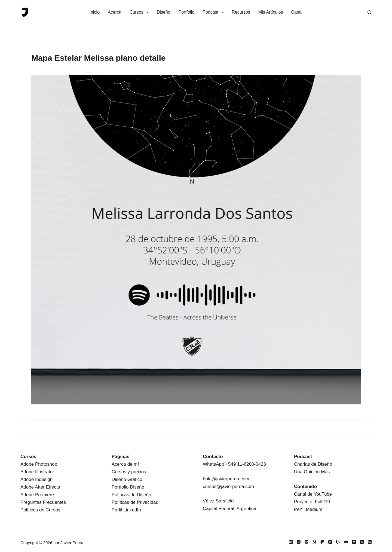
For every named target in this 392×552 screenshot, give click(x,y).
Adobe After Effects (40, 487)
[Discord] (346, 542)
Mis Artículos (271, 12)
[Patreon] (322, 542)
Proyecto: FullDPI (312, 502)
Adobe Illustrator (37, 472)
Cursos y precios (129, 472)
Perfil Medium (308, 509)
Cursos (140, 12)
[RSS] (370, 542)
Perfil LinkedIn (126, 510)
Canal (297, 12)
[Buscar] (370, 12)
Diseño (164, 12)
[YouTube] (330, 542)
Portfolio (187, 12)
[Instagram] (299, 542)
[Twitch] (338, 542)
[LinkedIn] (291, 542)
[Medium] (314, 542)
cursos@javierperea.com (228, 487)
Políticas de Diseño (131, 495)
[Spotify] (307, 542)
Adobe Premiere (37, 495)
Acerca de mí (125, 464)
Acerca (115, 12)
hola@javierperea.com (226, 479)
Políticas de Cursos (40, 510)
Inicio (95, 12)
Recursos (241, 12)
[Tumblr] (354, 542)
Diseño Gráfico (127, 479)
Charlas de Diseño (313, 464)
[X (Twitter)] (362, 542)
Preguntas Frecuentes (43, 502)
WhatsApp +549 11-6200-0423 (234, 464)
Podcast (214, 12)
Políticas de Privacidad (135, 502)
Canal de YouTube (313, 494)
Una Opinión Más (312, 472)
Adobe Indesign (36, 479)
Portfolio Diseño (128, 487)
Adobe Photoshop (39, 464)
